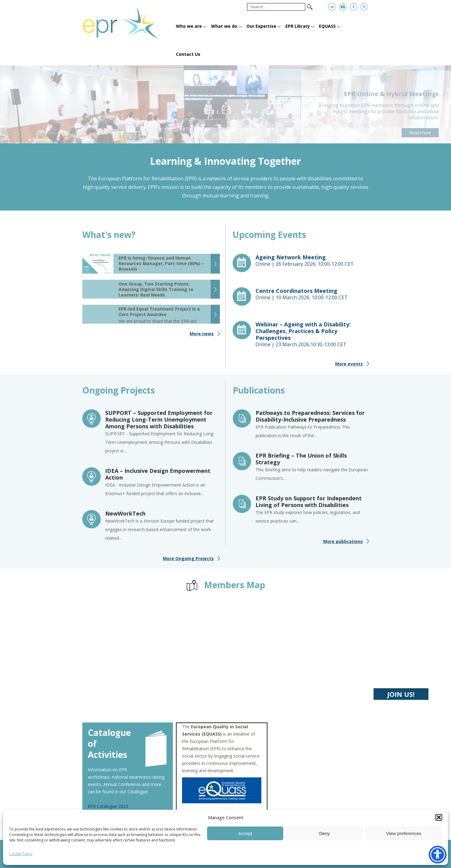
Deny (324, 833)
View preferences (404, 833)
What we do (224, 26)
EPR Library (298, 26)
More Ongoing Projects (188, 562)
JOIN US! (401, 698)
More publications (343, 545)
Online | (312, 264)
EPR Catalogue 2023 (108, 806)
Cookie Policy (21, 854)
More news (202, 338)
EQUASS (327, 26)
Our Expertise (261, 26)
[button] (439, 817)
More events (349, 367)
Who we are (189, 26)
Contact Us (188, 54)
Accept (245, 833)
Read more (420, 133)
